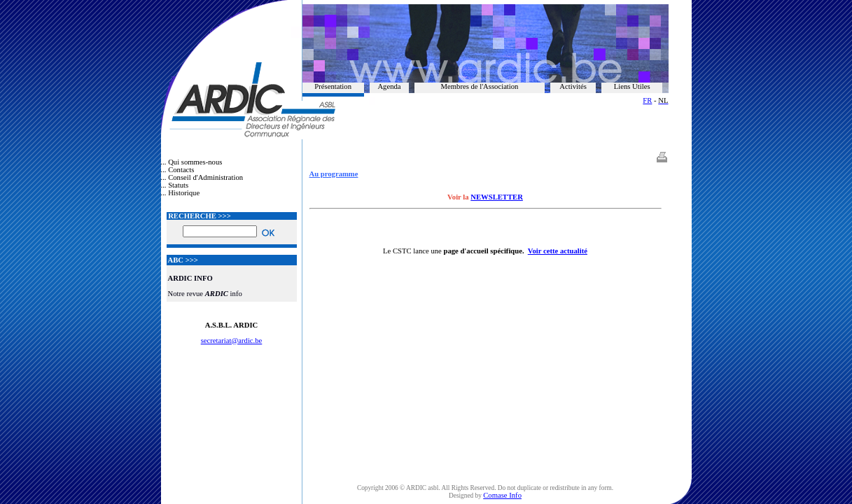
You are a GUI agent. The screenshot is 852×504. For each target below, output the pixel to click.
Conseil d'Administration (205, 177)
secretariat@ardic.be (232, 341)
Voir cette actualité (558, 251)
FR (647, 100)
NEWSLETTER (497, 197)
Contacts (181, 170)
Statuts (178, 185)
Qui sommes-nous (195, 162)
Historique (184, 193)
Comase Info (502, 495)
